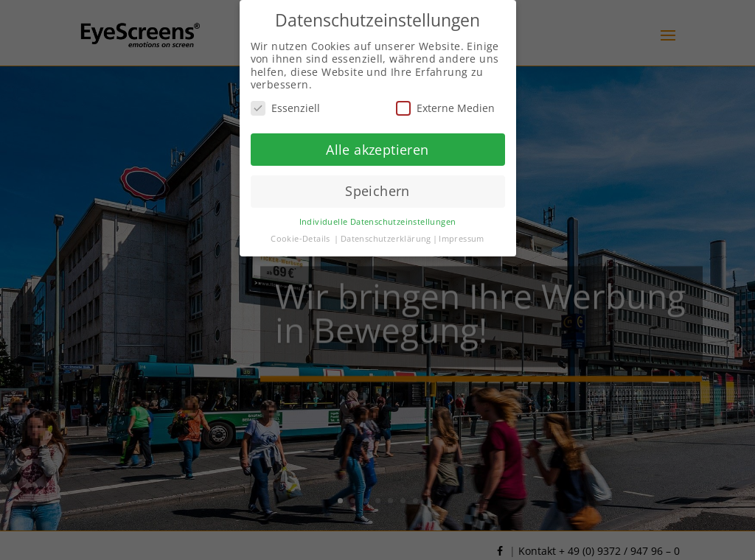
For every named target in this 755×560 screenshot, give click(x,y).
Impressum (462, 238)
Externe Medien (445, 107)
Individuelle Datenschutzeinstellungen (378, 221)
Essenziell (285, 107)
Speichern (377, 191)
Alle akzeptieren (377, 149)
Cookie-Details (300, 238)
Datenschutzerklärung (386, 238)
